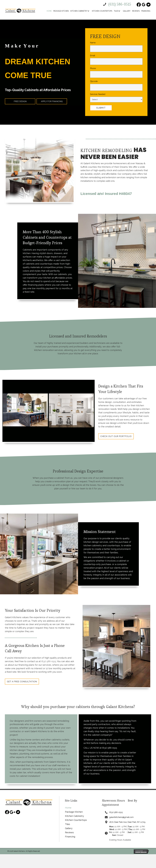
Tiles (68, 821)
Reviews (69, 829)
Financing (70, 834)
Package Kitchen (74, 809)
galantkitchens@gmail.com (121, 814)
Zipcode (94, 78)
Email (93, 55)
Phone (93, 66)
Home (68, 805)
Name (93, 43)
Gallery (69, 825)
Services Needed (98, 90)
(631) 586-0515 (49, 658)
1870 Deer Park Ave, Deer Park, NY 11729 (128, 819)
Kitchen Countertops (76, 817)
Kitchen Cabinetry (74, 813)
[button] (88, 11)
